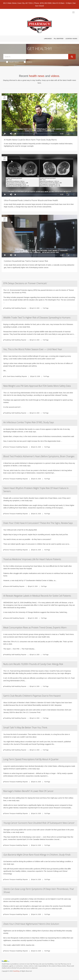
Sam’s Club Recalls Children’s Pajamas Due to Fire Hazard (32, 696)
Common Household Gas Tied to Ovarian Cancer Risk (26, 261)
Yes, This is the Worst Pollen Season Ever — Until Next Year (33, 349)
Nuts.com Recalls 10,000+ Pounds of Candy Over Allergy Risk (33, 664)
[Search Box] (36, 57)
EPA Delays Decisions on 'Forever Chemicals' (25, 283)
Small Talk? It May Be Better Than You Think (25, 728)
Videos (28, 62)
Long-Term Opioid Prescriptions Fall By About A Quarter (31, 759)
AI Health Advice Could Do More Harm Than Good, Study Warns (30, 140)
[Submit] (72, 57)
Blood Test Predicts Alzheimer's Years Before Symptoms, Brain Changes (39, 456)
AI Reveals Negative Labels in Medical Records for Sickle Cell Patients (37, 596)
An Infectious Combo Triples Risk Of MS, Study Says (29, 422)
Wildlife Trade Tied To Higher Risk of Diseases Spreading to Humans (37, 318)
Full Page (46, 308)
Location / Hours (71, 39)
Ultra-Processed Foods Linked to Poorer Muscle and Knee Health (31, 200)
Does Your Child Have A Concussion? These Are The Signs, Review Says (38, 523)
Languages (48, 39)
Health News (13, 62)
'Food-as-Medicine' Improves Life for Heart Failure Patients (32, 559)
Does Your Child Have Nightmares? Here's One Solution (31, 924)
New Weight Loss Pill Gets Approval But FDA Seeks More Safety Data (37, 386)
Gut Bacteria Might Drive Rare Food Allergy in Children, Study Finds (37, 855)
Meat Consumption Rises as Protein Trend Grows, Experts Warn (35, 627)
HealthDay (16, 971)
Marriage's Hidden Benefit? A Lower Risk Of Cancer (28, 791)
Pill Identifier (59, 39)
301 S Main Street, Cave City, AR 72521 (18, 3)
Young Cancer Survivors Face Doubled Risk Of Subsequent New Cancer (39, 823)
